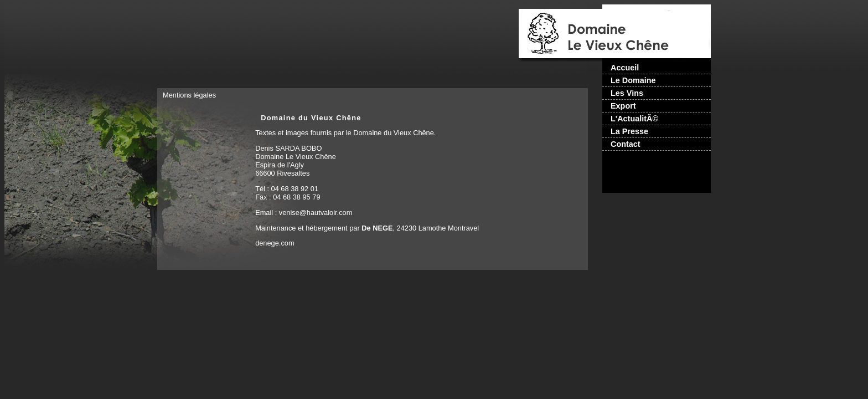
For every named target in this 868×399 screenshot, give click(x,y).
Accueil (625, 68)
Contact (626, 144)
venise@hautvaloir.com (316, 213)
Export (623, 106)
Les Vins (627, 93)
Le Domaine (633, 80)
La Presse (629, 131)
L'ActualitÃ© (634, 119)
